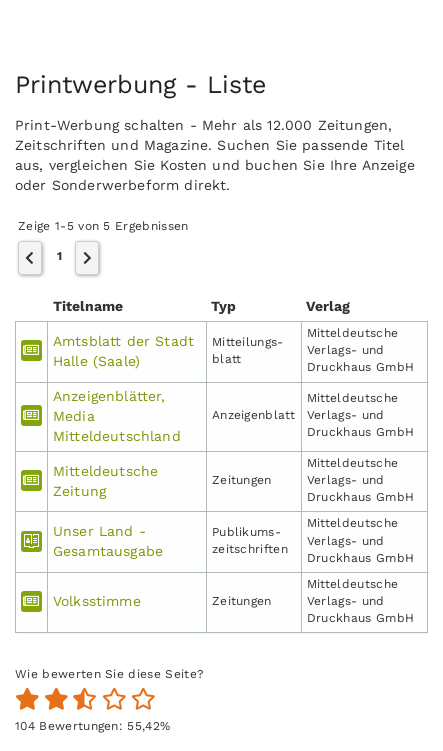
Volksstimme (97, 601)
